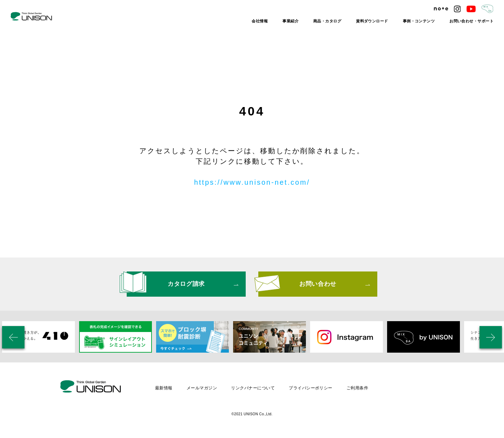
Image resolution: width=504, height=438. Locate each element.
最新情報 (164, 388)
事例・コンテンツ (419, 21)
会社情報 (260, 21)
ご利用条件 (357, 388)
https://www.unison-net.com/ (252, 182)
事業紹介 (290, 21)
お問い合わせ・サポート (471, 21)
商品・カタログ (327, 21)
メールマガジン (202, 388)
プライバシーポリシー (311, 388)
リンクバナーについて (253, 388)
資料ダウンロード (372, 21)
